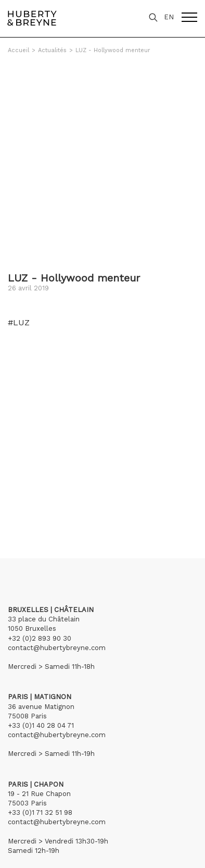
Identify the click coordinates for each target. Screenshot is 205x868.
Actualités (52, 50)
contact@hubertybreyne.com (57, 648)
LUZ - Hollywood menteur (113, 50)
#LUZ (19, 323)
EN (169, 17)
